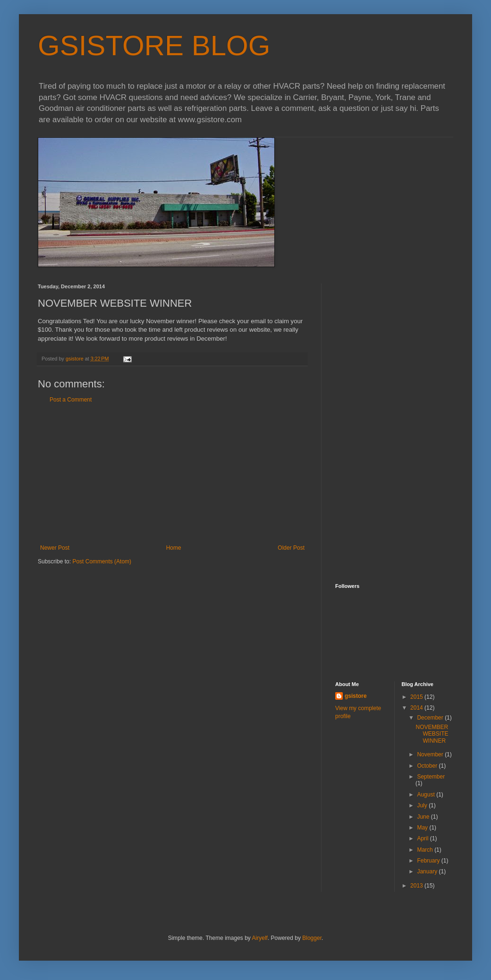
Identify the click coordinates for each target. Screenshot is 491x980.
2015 (417, 697)
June (424, 817)
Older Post (291, 548)
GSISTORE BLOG (154, 46)
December (431, 718)
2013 (417, 886)
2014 (417, 708)
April (423, 838)
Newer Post (55, 548)
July (423, 805)
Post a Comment (71, 400)
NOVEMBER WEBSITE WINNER (432, 734)
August (427, 795)
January (428, 871)
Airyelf (260, 938)
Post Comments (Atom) (102, 561)
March (426, 850)
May (423, 828)
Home (174, 548)
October (428, 766)
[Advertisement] (172, 474)
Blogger (312, 938)
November (431, 754)
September (431, 777)
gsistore (356, 696)
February (429, 861)
